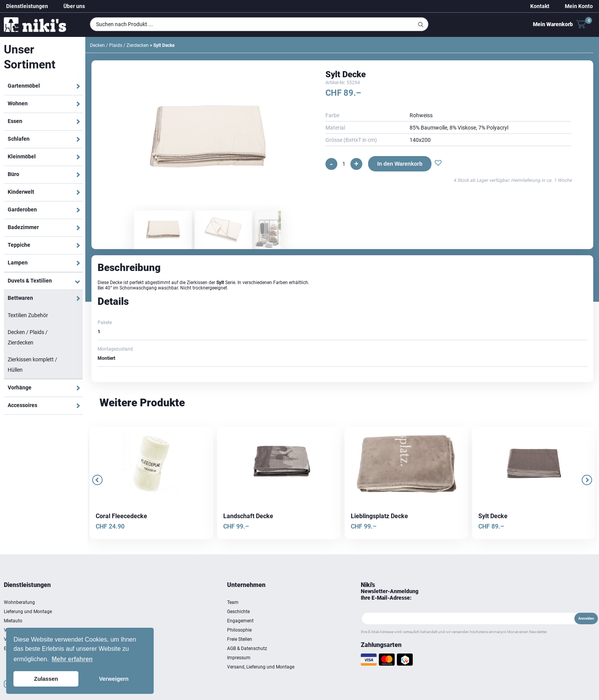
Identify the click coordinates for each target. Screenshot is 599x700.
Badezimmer (23, 227)
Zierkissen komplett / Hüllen (32, 365)
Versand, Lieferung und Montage (261, 667)
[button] (438, 164)
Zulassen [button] (46, 679)
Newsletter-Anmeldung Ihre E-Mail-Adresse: (390, 594)
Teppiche (19, 245)
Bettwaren (20, 298)
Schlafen (19, 139)
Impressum (239, 658)
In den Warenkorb (400, 164)
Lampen (18, 263)
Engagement (240, 621)
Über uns (74, 6)
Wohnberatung (19, 602)
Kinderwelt (21, 192)
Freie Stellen (240, 639)
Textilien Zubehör (28, 315)
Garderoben (22, 210)
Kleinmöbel (22, 156)
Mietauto (13, 621)
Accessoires (22, 405)
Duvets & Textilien (30, 281)
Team (233, 602)
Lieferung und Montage (28, 612)
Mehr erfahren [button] (72, 659)
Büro (13, 174)
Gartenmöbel (24, 86)
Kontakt (540, 6)
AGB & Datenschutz (247, 648)
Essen (15, 121)
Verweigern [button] (114, 679)
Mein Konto (579, 6)
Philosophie (239, 630)
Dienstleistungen (27, 6)
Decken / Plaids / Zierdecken (28, 337)
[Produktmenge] (344, 164)
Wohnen (18, 103)
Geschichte (238, 612)
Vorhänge (20, 387)
